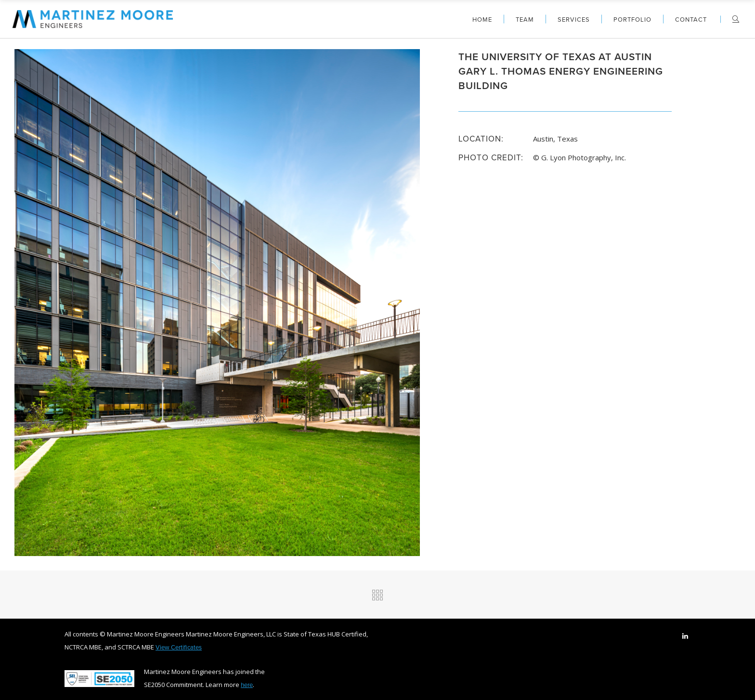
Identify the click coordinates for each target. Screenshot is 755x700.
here (247, 685)
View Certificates (179, 647)
